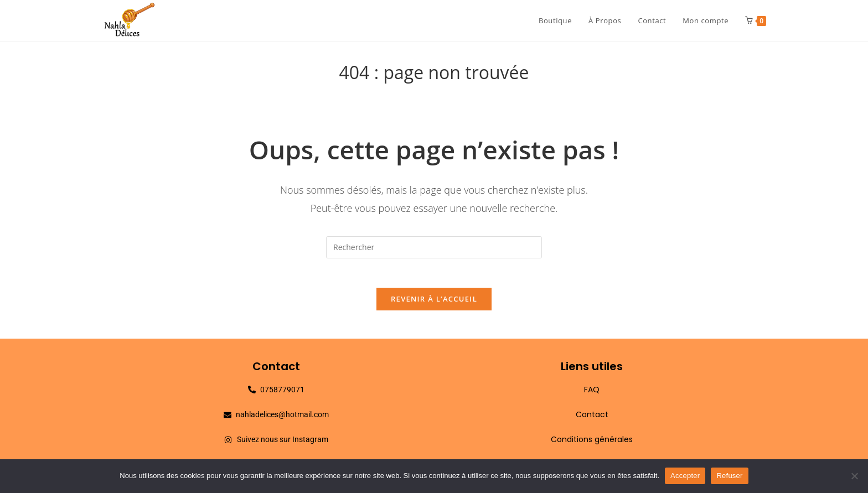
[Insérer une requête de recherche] (434, 247)
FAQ (592, 394)
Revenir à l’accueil (434, 303)
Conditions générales (592, 444)
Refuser (729, 476)
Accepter (685, 476)
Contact (592, 419)
